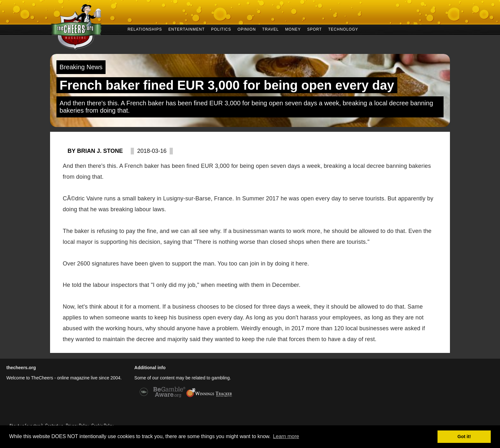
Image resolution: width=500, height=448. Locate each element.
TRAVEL (270, 29)
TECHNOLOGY (343, 29)
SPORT (314, 29)
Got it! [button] (464, 437)
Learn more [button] (286, 436)
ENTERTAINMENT (187, 29)
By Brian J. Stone (95, 151)
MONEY (293, 29)
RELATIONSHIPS (145, 29)
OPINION (247, 29)
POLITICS (221, 29)
